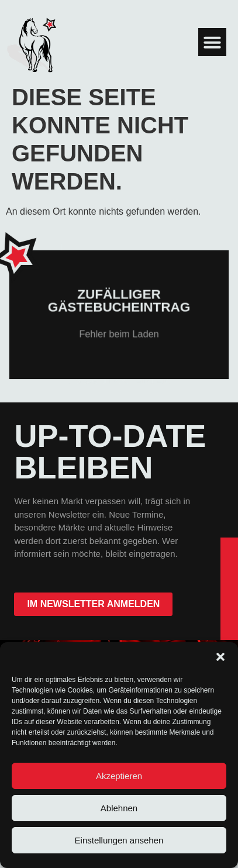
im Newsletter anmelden (93, 604)
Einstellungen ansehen (119, 840)
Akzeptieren (119, 776)
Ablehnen (119, 808)
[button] (220, 657)
